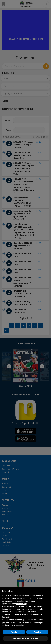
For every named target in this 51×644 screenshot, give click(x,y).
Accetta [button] (37, 632)
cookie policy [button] (22, 604)
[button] (47, 591)
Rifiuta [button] (14, 632)
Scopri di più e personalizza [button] (25, 638)
